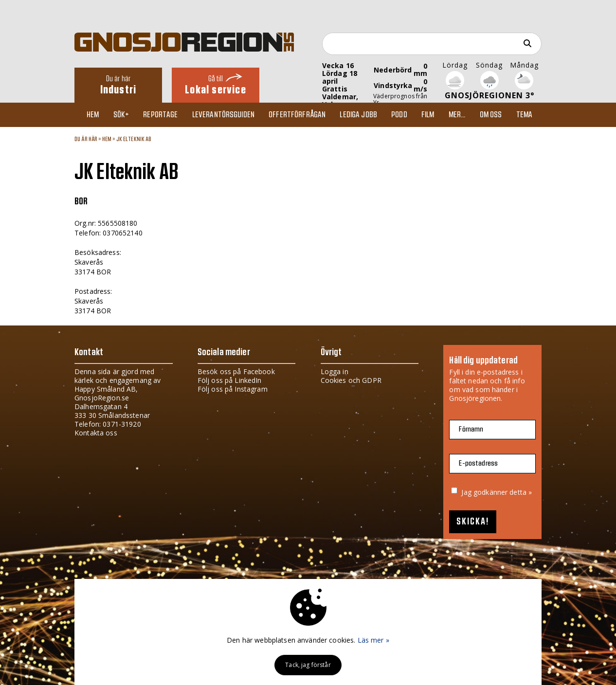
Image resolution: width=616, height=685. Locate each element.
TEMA (525, 115)
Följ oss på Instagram (233, 389)
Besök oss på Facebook (236, 371)
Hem (93, 115)
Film (428, 115)
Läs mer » (373, 640)
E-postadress (478, 463)
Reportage (160, 115)
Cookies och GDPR (351, 380)
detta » (521, 492)
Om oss (491, 115)
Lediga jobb (358, 115)
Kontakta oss (96, 433)
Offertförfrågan (297, 115)
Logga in (335, 371)
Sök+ (121, 115)
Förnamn (471, 429)
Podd (399, 115)
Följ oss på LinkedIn (230, 380)
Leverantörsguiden (223, 115)
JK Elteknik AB (134, 139)
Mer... (457, 115)
